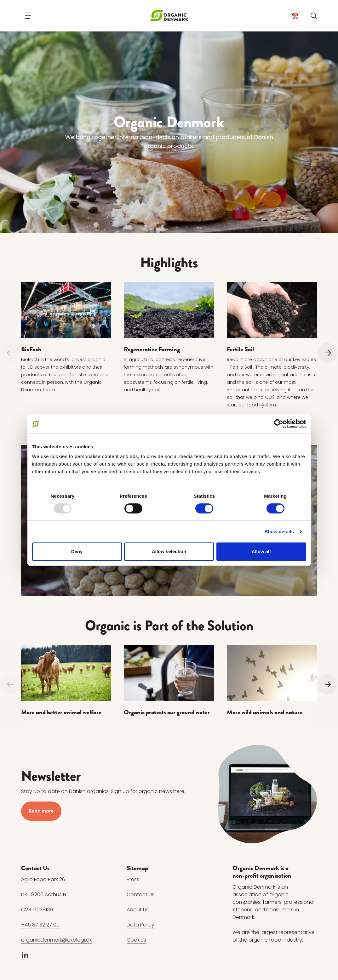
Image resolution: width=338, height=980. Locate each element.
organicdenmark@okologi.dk (56, 940)
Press (133, 879)
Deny (77, 551)
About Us (138, 910)
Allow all (261, 551)
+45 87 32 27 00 (40, 925)
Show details (279, 532)
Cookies (136, 940)
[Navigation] (28, 16)
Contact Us (140, 895)
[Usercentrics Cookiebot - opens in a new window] (279, 424)
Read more (41, 811)
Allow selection (169, 551)
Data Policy (140, 925)
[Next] (327, 353)
